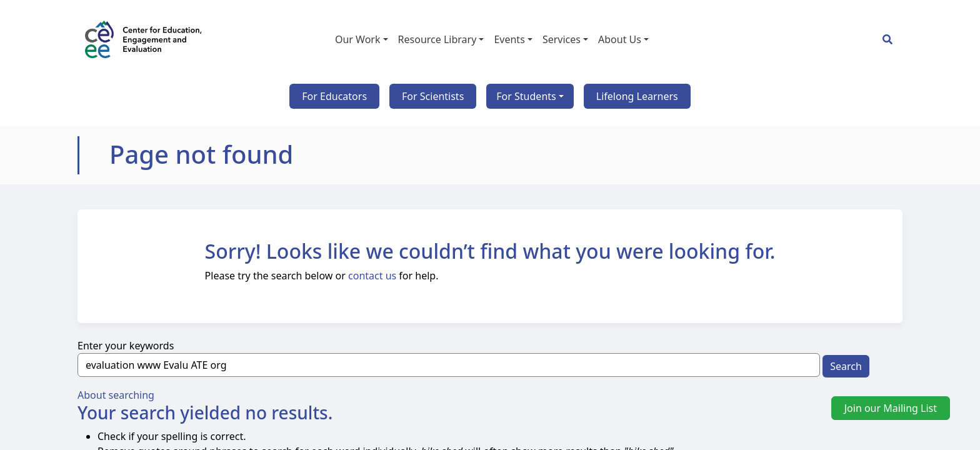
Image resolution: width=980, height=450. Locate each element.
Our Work (358, 39)
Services (562, 39)
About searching (116, 395)
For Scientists (433, 96)
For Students (526, 96)
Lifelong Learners (637, 96)
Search (846, 366)
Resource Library (437, 39)
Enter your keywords (126, 346)
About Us (620, 39)
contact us (372, 276)
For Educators (334, 96)
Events (509, 39)
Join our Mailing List (891, 408)
